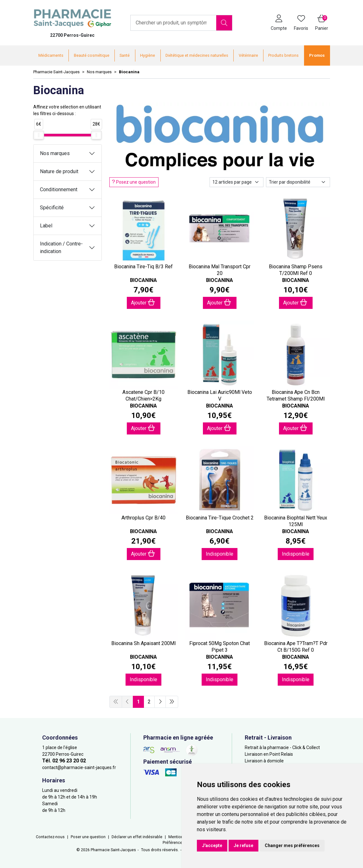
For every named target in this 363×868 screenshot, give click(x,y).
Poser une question (88, 837)
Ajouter (143, 302)
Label (46, 226)
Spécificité (52, 208)
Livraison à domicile (264, 761)
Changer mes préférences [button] (292, 845)
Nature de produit (59, 171)
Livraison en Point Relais (269, 754)
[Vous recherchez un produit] (174, 23)
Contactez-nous (50, 837)
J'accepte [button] (212, 845)
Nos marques (55, 153)
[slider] (39, 135)
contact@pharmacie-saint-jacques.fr (79, 767)
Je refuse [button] (243, 845)
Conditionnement (59, 189)
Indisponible (220, 554)
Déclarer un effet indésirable (137, 837)
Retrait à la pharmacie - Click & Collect (282, 747)
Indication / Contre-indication (61, 248)
